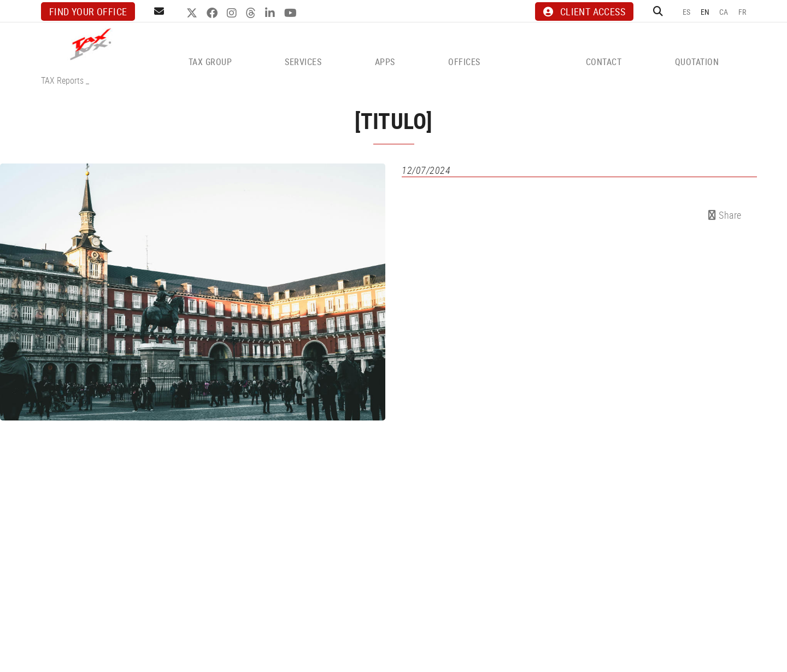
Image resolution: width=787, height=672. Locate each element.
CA (724, 12)
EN (705, 12)
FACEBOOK (213, 13)
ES (687, 12)
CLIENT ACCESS (584, 11)
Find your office (88, 11)
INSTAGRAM (233, 13)
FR (742, 12)
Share (725, 215)
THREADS (252, 13)
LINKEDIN (271, 13)
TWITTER (193, 13)
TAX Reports (62, 80)
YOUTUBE (292, 13)
